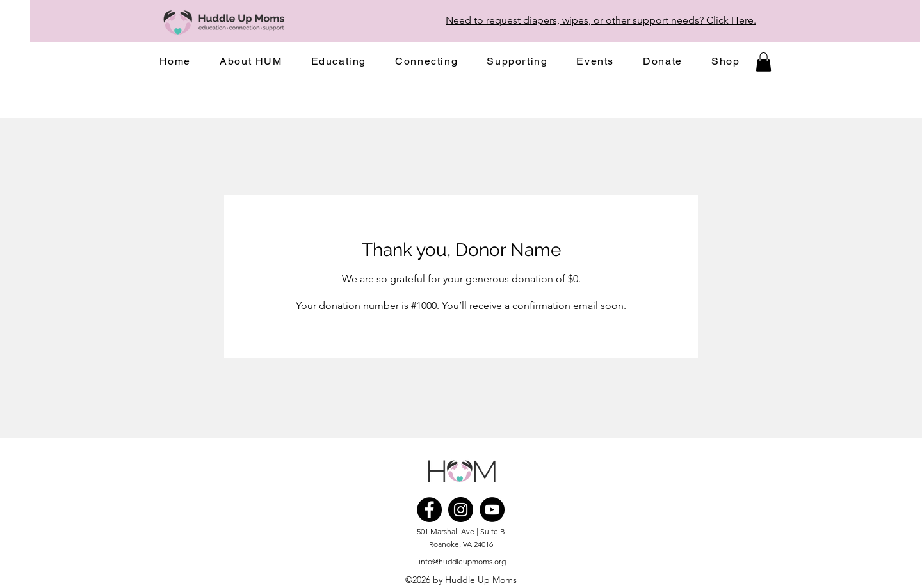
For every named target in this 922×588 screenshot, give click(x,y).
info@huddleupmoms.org (462, 561)
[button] (251, 62)
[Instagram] (461, 510)
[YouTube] (492, 510)
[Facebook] (429, 510)
